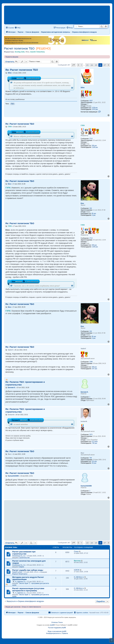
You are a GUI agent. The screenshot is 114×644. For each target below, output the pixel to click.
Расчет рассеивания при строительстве (24, 553)
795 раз (95, 443)
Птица (76, 551)
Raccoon (77, 561)
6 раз (94, 215)
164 (91, 208)
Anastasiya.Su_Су (19, 556)
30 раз (94, 463)
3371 (91, 435)
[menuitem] (81, 613)
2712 (91, 139)
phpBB (52, 625)
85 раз (94, 213)
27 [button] (105, 65)
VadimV (83, 349)
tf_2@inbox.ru (20, 582)
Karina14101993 (86, 486)
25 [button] (96, 65)
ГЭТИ (14, 78)
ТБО (12, 104)
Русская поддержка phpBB (57, 628)
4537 (91, 101)
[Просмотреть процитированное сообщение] (25, 78)
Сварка (21, 567)
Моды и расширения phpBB (57, 631)
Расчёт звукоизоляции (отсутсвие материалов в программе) (28, 589)
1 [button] (82, 65)
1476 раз (95, 109)
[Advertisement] (56, 520)
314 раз (94, 461)
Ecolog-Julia (20, 52)
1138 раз (95, 108)
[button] (73, 65)
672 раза (95, 441)
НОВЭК (77, 570)
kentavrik (84, 421)
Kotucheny (41, 52)
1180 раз (95, 147)
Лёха (27, 52)
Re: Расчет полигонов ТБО (22, 70)
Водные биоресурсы (20, 574)
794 (91, 458)
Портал (21, 32)
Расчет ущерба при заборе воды (28, 570)
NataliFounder (17, 572)
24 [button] (92, 65)
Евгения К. (84, 392)
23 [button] (87, 65)
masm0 (33, 52)
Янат (82, 453)
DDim (83, 88)
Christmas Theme (57, 622)
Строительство (24, 557)
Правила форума (12, 57)
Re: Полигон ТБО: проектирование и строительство (25, 383)
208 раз (94, 146)
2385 (91, 362)
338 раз (94, 367)
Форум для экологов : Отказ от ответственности (23, 607)
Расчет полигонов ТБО (19, 48)
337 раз (95, 369)
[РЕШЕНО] (43, 48)
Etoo (82, 203)
